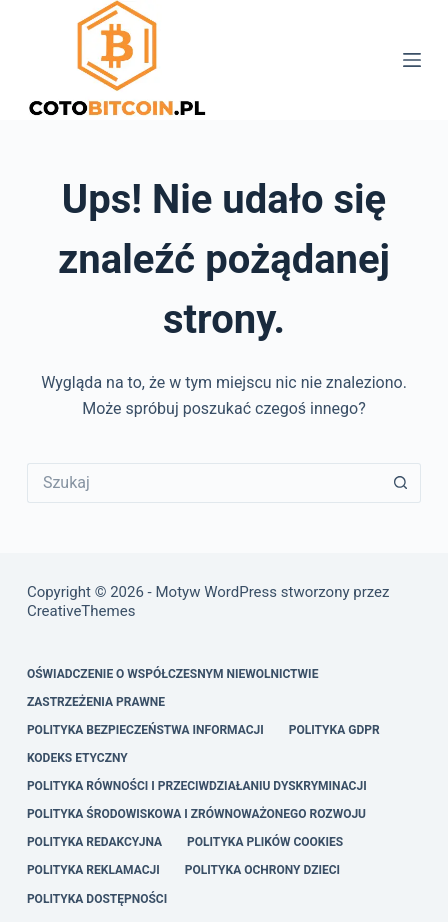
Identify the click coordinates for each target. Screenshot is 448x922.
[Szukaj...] (204, 483)
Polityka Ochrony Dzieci (262, 870)
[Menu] (412, 60)
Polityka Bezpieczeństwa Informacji (145, 730)
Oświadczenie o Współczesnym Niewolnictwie (173, 674)
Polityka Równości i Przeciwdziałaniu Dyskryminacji (197, 786)
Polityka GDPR (334, 730)
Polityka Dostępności (97, 899)
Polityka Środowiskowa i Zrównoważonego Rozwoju (196, 814)
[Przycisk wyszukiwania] (401, 483)
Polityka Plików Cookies (265, 842)
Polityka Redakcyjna (94, 842)
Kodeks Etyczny (77, 758)
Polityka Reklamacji (93, 870)
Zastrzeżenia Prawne (96, 702)
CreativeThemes (81, 611)
